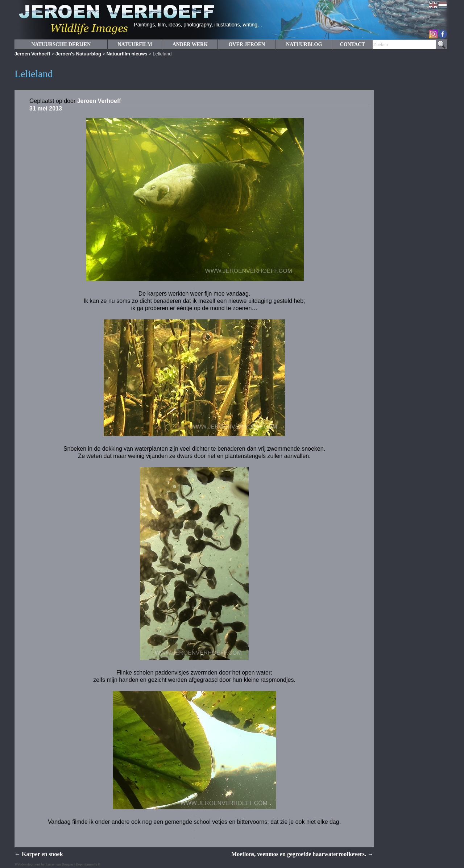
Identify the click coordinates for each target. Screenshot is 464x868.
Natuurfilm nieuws (127, 54)
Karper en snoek (39, 854)
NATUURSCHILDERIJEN (61, 44)
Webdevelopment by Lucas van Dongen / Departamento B (57, 864)
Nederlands (443, 5)
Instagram (433, 34)
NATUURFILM (135, 44)
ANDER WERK (190, 44)
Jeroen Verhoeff (32, 54)
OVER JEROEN (247, 44)
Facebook (443, 34)
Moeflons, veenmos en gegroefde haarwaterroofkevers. (302, 854)
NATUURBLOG (304, 44)
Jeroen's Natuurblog (78, 54)
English (433, 5)
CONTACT (353, 44)
